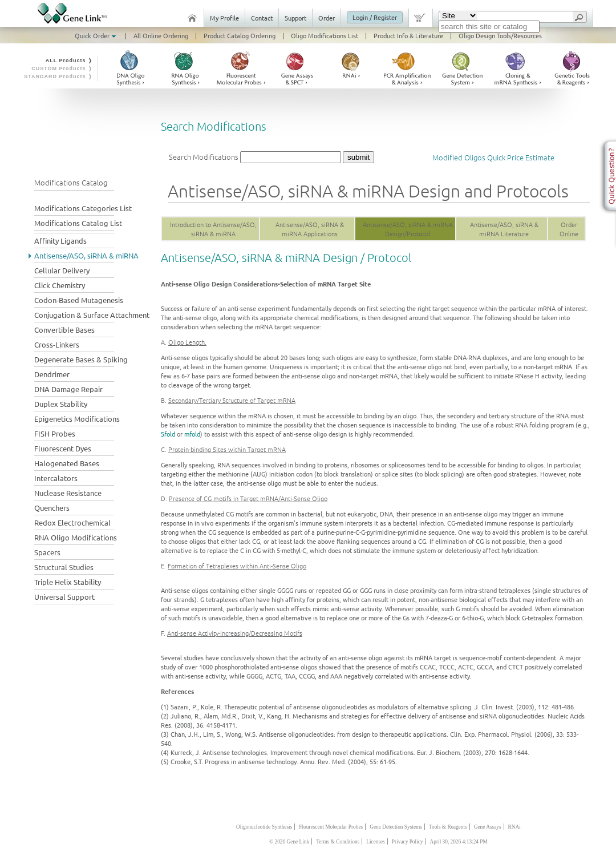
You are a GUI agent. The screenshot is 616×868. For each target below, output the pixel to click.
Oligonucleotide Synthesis (264, 827)
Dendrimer (52, 374)
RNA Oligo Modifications (76, 537)
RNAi (514, 827)
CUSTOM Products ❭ (62, 68)
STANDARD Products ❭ (58, 76)
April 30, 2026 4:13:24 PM (459, 842)
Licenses (376, 842)
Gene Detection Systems (396, 827)
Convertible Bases (64, 330)
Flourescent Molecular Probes (331, 827)
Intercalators (56, 478)
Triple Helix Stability (68, 582)
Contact (262, 18)
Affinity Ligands (60, 241)
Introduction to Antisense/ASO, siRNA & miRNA (213, 229)
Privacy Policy (408, 842)
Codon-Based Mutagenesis (79, 300)
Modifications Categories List (83, 208)
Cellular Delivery (62, 270)
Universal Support (64, 597)
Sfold (168, 434)
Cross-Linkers (57, 344)
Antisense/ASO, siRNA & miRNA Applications (310, 229)
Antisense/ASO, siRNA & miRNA (86, 255)
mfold (192, 434)
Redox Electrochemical (72, 522)
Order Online (569, 229)
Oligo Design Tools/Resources (500, 35)
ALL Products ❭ (69, 60)
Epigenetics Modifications (77, 419)
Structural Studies (64, 567)
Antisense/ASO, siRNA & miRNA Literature (504, 229)
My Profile (224, 18)
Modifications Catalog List (78, 223)
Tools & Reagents (448, 827)
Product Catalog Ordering (240, 35)
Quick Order (96, 35)
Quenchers (52, 508)
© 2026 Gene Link (289, 842)
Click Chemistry (60, 285)
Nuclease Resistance (68, 493)
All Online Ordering (161, 35)
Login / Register (375, 17)
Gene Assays (488, 827)
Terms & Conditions (338, 842)
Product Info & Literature (408, 35)
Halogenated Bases (67, 463)
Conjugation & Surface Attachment (92, 315)
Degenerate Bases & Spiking (81, 359)
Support (295, 18)
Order (327, 18)
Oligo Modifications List (325, 35)
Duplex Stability (61, 404)
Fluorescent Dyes (63, 448)
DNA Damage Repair (68, 389)
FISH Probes (55, 433)
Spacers (47, 552)
